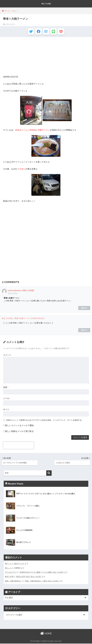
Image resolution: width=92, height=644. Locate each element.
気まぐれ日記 (46, 4)
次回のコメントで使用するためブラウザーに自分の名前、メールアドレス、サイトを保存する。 (45, 421)
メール (7, 399)
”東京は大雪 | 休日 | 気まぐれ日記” (29, 577)
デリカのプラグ (11, 573)
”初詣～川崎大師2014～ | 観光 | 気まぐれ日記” (42, 581)
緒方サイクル (19, 564)
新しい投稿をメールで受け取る (19, 432)
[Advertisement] (46, 57)
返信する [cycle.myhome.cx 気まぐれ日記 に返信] (84, 309)
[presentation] (18, 446)
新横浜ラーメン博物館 (25, 131)
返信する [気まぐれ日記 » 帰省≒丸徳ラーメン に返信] (84, 331)
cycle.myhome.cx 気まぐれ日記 (21, 291)
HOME (46, 634)
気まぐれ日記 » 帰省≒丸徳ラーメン (16, 319)
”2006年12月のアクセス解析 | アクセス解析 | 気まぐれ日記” (42, 573)
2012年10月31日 (38, 319)
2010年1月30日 (13, 294)
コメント (7, 356)
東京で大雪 (9, 577)
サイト (6, 410)
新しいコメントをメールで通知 (19, 426)
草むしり (8, 564)
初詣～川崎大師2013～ (14, 581)
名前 (6, 388)
